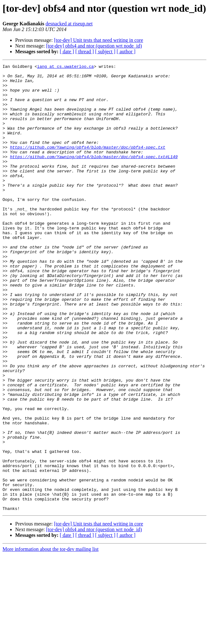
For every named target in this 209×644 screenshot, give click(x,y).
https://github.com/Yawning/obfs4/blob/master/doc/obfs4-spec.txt (87, 164)
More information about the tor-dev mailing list (51, 638)
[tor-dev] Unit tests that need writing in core (99, 40)
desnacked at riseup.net (69, 24)
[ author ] (126, 52)
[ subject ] (105, 52)
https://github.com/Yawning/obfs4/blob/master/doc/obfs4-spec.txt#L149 (94, 176)
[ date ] (67, 52)
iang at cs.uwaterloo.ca (65, 67)
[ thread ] (85, 52)
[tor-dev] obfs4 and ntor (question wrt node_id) (94, 46)
